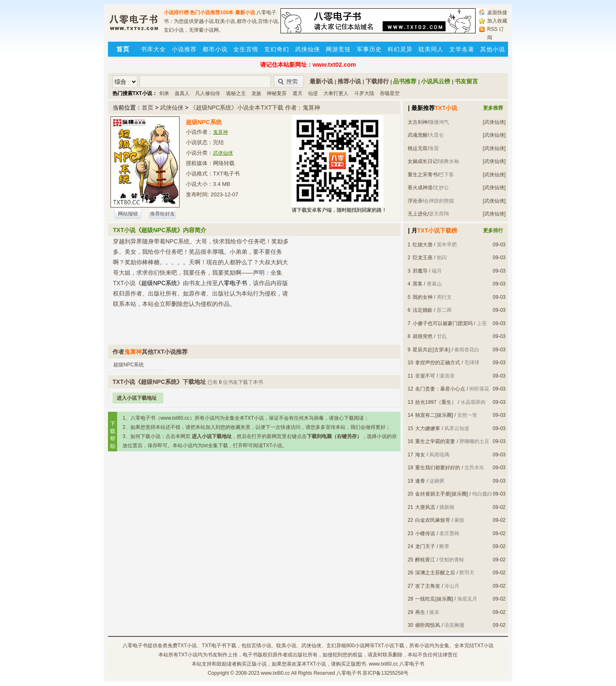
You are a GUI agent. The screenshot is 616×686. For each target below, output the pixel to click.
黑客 (418, 284)
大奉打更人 (336, 93)
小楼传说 (425, 533)
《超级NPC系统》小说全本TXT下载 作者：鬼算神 (255, 108)
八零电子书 (135, 646)
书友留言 (466, 81)
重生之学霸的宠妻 (435, 441)
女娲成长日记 (423, 161)
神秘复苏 (277, 93)
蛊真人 (182, 93)
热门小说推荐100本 (212, 13)
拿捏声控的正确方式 (438, 363)
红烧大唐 (423, 245)
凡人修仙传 (208, 93)
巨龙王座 (423, 258)
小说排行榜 (176, 13)
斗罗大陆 (364, 93)
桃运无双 (418, 148)
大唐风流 (425, 507)
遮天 (298, 93)
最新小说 (245, 13)
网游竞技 (338, 49)
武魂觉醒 (418, 135)
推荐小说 (349, 81)
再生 (420, 612)
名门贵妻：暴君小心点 (440, 389)
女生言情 (246, 49)
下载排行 (377, 81)
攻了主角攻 (428, 586)
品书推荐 (405, 81)
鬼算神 (220, 132)
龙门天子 (425, 546)
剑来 (164, 93)
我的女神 (423, 297)
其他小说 (493, 49)
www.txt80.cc (275, 673)
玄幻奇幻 (277, 49)
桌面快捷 (497, 13)
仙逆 (313, 93)
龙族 (256, 93)
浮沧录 (415, 201)
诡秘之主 (236, 93)
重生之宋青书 (423, 175)
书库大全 (153, 49)
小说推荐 (184, 49)
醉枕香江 (425, 560)
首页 (148, 108)
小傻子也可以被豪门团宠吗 (443, 323)
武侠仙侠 (308, 49)
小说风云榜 (436, 81)
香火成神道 (420, 188)
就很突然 (423, 336)
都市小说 (215, 49)
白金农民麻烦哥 (433, 520)
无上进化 (418, 214)
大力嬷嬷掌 (428, 428)
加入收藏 (497, 21)
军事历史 (369, 49)
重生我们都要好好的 (438, 468)
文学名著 (462, 49)
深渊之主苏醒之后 (435, 573)
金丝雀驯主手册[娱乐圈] (442, 494)
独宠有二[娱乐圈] (434, 415)
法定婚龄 (423, 310)
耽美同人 (431, 49)
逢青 (420, 481)
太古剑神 (418, 122)
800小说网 (358, 646)
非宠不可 (425, 376)
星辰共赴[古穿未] (432, 350)
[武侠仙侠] (494, 122)
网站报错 (128, 214)
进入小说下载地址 (137, 398)
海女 (420, 455)
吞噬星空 (390, 93)
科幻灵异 (400, 49)
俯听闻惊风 (428, 625)
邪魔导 (420, 271)
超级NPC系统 (129, 365)
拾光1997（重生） (436, 402)
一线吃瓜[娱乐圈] (434, 599)
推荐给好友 (163, 214)
